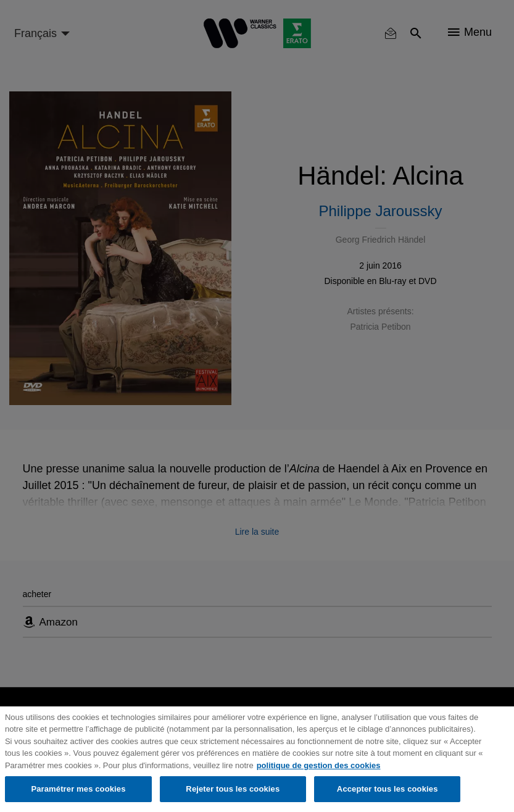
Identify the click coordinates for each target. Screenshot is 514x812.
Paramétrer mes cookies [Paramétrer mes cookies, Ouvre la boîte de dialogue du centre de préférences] (78, 789)
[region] (257, 759)
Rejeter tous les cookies (233, 789)
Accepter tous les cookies (388, 789)
